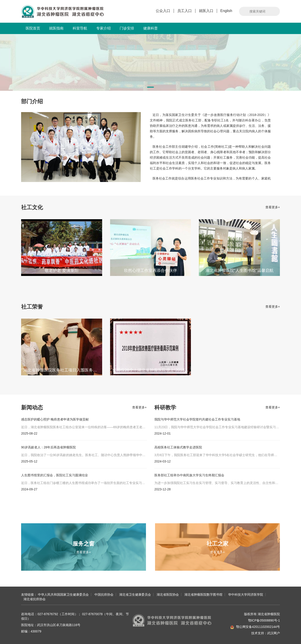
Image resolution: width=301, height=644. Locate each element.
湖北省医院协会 (168, 595)
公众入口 (163, 11)
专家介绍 (104, 28)
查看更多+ (273, 207)
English (226, 11)
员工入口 (185, 11)
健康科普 (150, 28)
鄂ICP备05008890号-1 (264, 620)
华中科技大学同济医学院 (246, 595)
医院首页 (33, 28)
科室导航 (80, 28)
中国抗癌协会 (104, 595)
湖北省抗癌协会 (35, 599)
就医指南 (56, 28)
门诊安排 (127, 28)
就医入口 (206, 11)
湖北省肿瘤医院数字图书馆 (203, 595)
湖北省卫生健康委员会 (135, 595)
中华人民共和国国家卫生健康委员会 (63, 595)
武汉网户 (274, 633)
